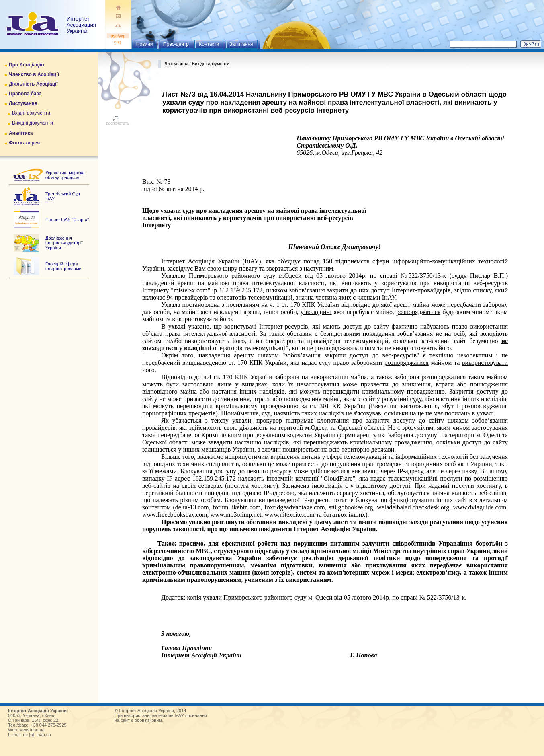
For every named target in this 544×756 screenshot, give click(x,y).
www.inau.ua (32, 730)
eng (118, 42)
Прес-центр (176, 44)
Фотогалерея (24, 143)
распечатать (118, 121)
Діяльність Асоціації (33, 84)
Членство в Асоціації (34, 74)
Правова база (25, 94)
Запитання (241, 44)
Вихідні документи (33, 123)
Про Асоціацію (26, 65)
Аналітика (21, 133)
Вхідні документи (31, 113)
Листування (23, 103)
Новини (145, 44)
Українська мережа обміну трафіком (65, 175)
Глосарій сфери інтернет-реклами (63, 266)
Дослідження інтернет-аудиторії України (64, 243)
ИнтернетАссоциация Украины (81, 25)
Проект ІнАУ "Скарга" (67, 220)
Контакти (209, 44)
